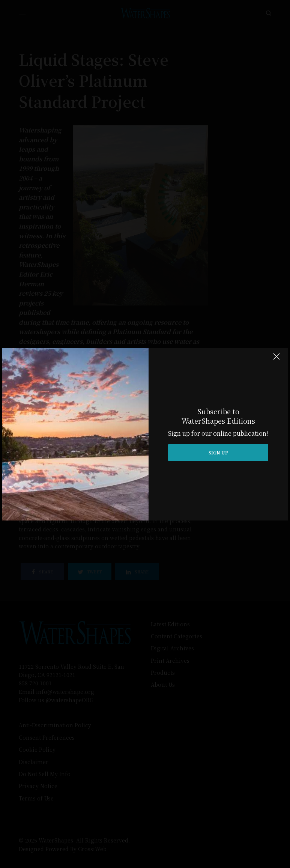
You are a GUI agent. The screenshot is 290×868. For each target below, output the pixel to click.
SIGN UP (218, 452)
